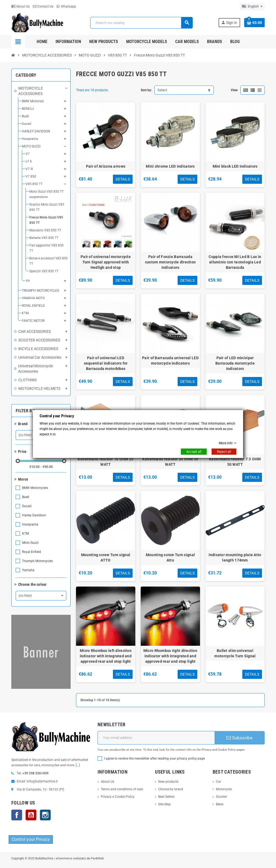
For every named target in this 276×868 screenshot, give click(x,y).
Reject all (224, 452)
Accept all (194, 452)
